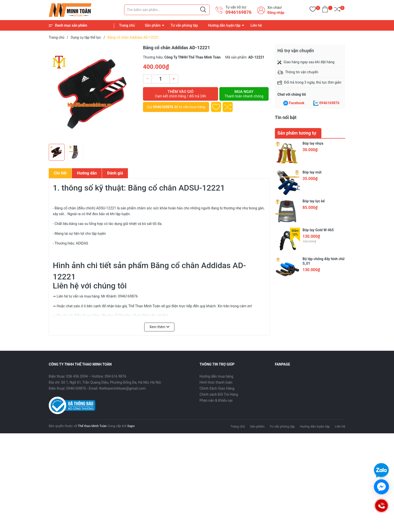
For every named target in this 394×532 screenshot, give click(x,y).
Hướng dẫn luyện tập (224, 25)
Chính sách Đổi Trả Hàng (219, 394)
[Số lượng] (161, 79)
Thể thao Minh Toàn (92, 426)
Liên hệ (256, 25)
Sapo (131, 426)
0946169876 (238, 12)
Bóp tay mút (312, 172)
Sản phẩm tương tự (297, 133)
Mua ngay (244, 94)
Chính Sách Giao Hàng (217, 388)
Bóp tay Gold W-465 (318, 230)
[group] (93, 93)
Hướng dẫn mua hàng (216, 376)
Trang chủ (127, 25)
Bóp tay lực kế (314, 201)
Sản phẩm (153, 25)
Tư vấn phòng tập (184, 25)
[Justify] (203, 10)
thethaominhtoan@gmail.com (122, 388)
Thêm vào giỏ (181, 94)
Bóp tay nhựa (313, 143)
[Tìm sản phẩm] (167, 10)
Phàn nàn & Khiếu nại (216, 400)
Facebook (297, 103)
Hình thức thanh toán (216, 382)
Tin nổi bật (286, 117)
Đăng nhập (276, 13)
